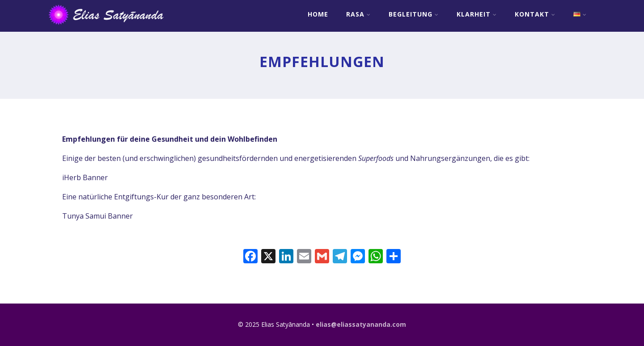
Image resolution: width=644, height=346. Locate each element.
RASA (358, 14)
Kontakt (535, 14)
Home (318, 14)
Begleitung (414, 14)
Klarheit (477, 14)
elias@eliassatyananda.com (361, 324)
